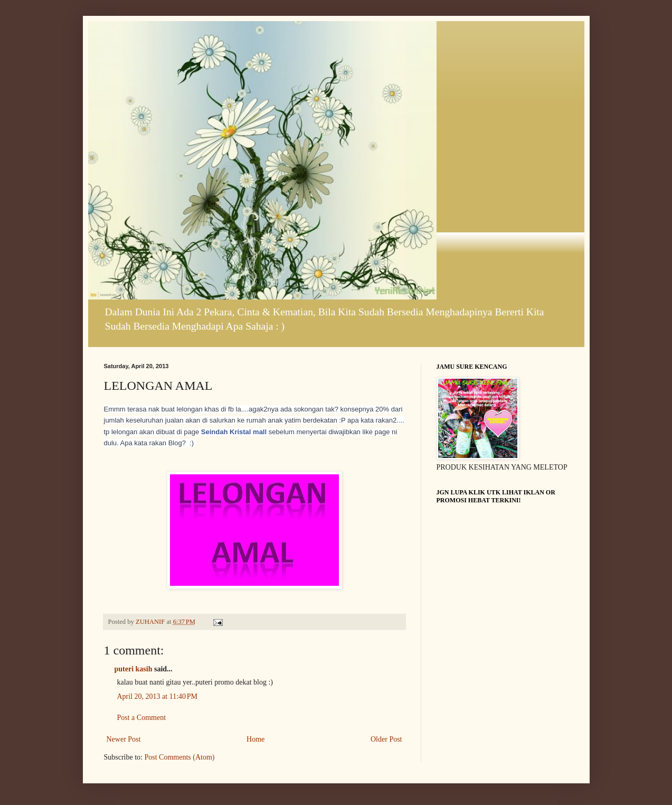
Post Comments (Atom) (180, 757)
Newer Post (124, 739)
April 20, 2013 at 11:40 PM (158, 696)
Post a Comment (142, 718)
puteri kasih (134, 669)
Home (255, 739)
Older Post (386, 739)
